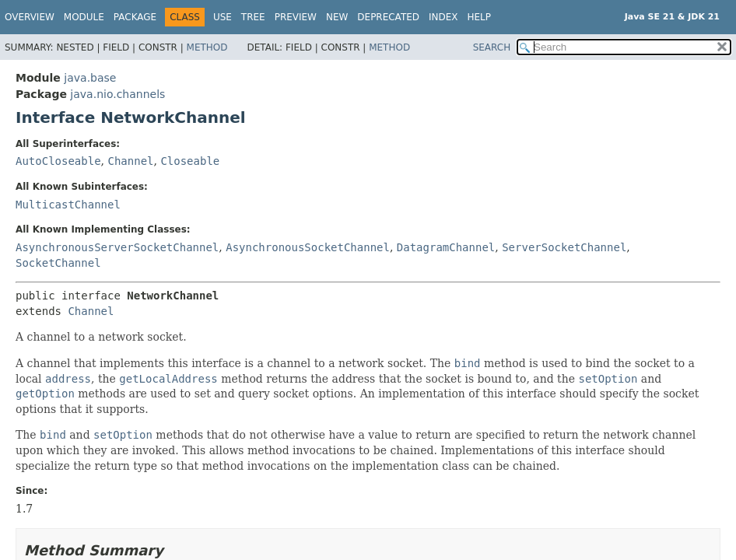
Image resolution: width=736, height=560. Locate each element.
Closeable (190, 161)
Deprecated (388, 17)
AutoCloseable (58, 161)
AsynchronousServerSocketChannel (117, 247)
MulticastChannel (68, 205)
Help (480, 17)
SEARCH (492, 47)
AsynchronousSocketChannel (308, 247)
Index (443, 17)
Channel (130, 161)
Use (223, 17)
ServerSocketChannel (564, 247)
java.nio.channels (117, 94)
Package (135, 17)
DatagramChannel (446, 247)
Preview (296, 17)
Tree (253, 17)
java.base (90, 78)
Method (207, 47)
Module (84, 17)
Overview (30, 17)
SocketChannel (58, 263)
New (337, 17)
